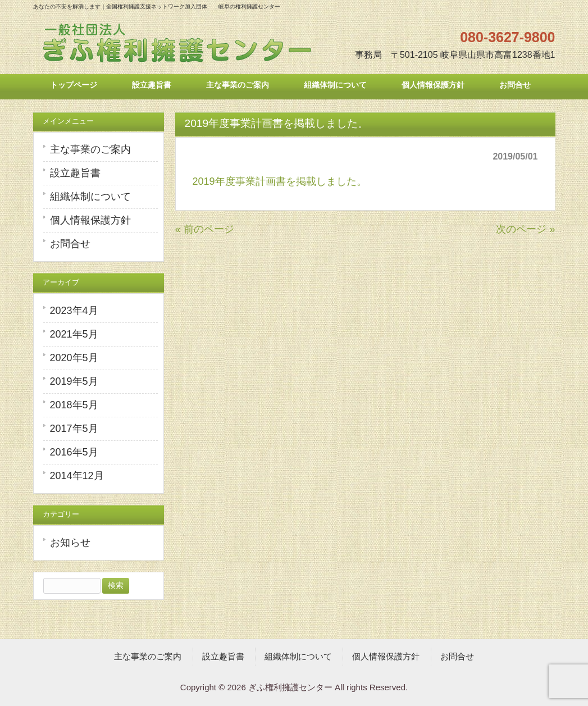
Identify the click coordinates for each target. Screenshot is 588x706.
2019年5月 (74, 381)
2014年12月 (77, 476)
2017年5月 (74, 429)
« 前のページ (205, 229)
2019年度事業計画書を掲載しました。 (280, 181)
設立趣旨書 (75, 173)
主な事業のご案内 (90, 149)
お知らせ (70, 543)
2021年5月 (74, 334)
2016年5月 (74, 452)
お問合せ (70, 244)
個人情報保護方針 (90, 220)
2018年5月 (74, 405)
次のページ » (525, 229)
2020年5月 (74, 358)
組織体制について (90, 197)
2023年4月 (74, 311)
